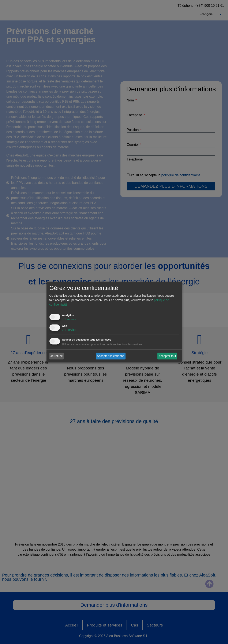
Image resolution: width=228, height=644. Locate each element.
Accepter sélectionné (111, 356)
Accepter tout (167, 356)
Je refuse (57, 356)
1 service (69, 319)
